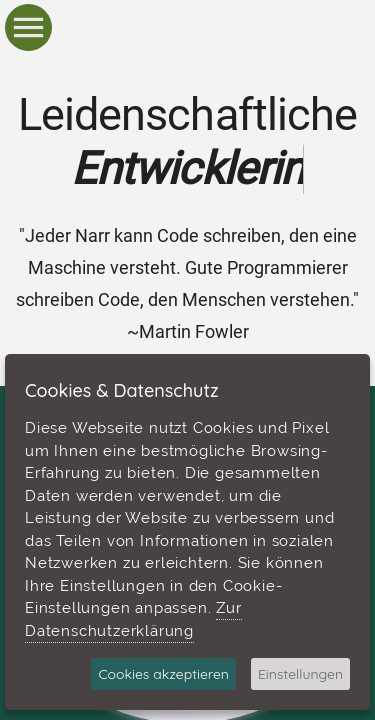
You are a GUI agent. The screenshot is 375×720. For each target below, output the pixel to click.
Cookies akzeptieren (163, 674)
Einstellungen (300, 674)
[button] (28, 28)
